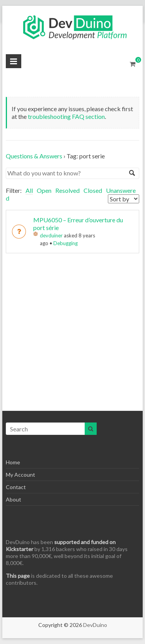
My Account (20, 475)
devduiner (51, 235)
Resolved (67, 190)
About (14, 499)
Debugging (66, 243)
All (29, 190)
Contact (16, 487)
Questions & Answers (34, 156)
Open (44, 190)
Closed (93, 190)
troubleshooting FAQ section (66, 116)
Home (13, 462)
